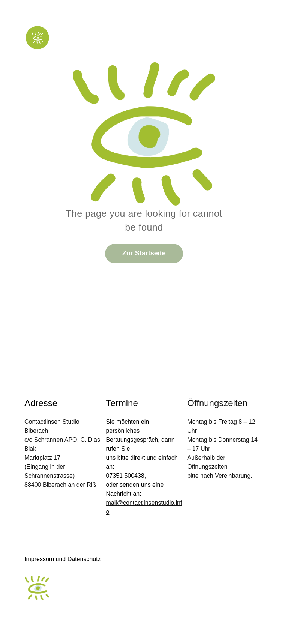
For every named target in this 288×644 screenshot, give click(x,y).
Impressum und (45, 559)
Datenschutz (84, 559)
